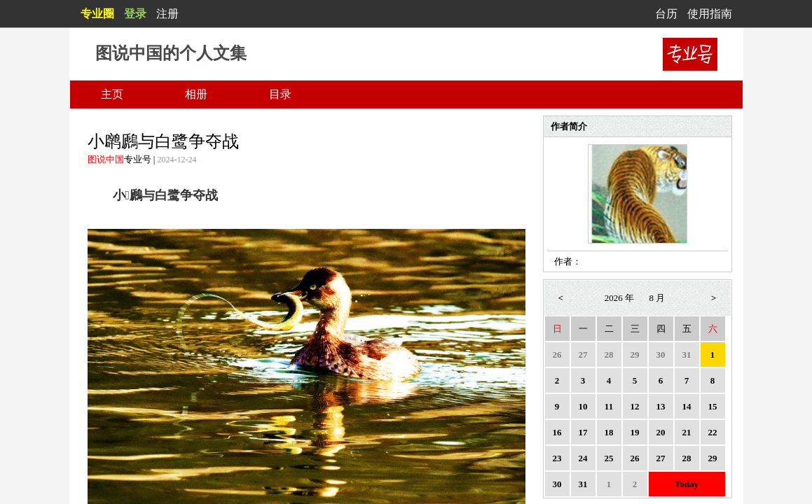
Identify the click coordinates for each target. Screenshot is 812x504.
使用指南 (710, 14)
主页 (112, 94)
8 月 (658, 298)
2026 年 (619, 298)
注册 (167, 14)
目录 (280, 94)
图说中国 (106, 159)
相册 (196, 94)
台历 (666, 14)
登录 (135, 14)
